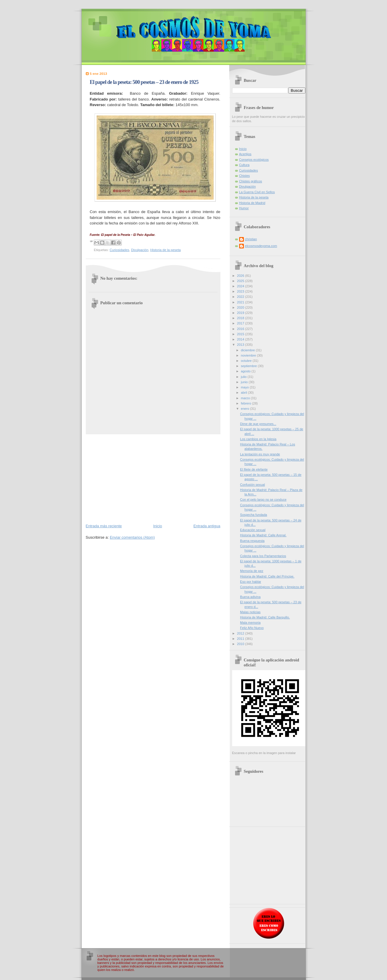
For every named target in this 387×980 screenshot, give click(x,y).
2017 (241, 323)
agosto (246, 371)
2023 (241, 291)
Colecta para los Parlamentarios (263, 556)
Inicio (157, 526)
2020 (241, 307)
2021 (241, 302)
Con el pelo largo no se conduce (263, 499)
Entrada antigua (207, 526)
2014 (241, 339)
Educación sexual (253, 530)
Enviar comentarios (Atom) (132, 537)
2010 (241, 644)
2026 (241, 276)
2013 (241, 345)
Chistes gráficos (251, 181)
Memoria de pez (252, 571)
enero (245, 409)
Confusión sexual (252, 485)
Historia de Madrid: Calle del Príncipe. (267, 576)
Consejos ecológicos (254, 160)
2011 (241, 639)
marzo (246, 398)
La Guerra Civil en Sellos (257, 192)
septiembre (249, 366)
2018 (241, 318)
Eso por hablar (251, 582)
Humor (244, 208)
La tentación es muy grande (260, 454)
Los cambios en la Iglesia (258, 439)
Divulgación (140, 250)
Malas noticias (250, 612)
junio (245, 382)
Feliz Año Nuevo (252, 628)
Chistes (245, 176)
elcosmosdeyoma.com (261, 246)
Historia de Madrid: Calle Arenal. (263, 535)
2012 (241, 633)
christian (251, 239)
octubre (247, 361)
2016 (241, 329)
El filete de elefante (254, 469)
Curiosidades (120, 250)
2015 (241, 334)
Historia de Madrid (252, 203)
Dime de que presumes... (258, 424)
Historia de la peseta (165, 250)
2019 (241, 313)
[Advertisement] (153, 478)
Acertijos (245, 154)
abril (244, 393)
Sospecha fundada (254, 515)
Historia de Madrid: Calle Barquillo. (265, 617)
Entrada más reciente (104, 526)
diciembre (248, 350)
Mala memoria (250, 623)
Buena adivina (250, 597)
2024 (241, 286)
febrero (246, 403)
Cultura (244, 165)
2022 (241, 297)
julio (244, 377)
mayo (245, 387)
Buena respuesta (252, 541)
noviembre (249, 355)
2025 (241, 281)
